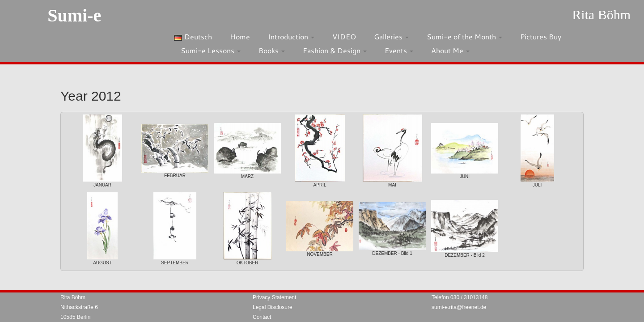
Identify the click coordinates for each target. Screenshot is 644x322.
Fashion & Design (335, 50)
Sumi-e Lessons (211, 50)
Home (240, 36)
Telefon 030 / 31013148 (460, 297)
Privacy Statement (274, 297)
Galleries (391, 36)
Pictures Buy (541, 36)
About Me (450, 50)
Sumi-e (74, 15)
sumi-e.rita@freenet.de (459, 307)
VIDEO (344, 36)
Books (272, 50)
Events (399, 50)
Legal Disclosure (273, 307)
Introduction (291, 36)
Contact (262, 317)
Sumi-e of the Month (464, 36)
